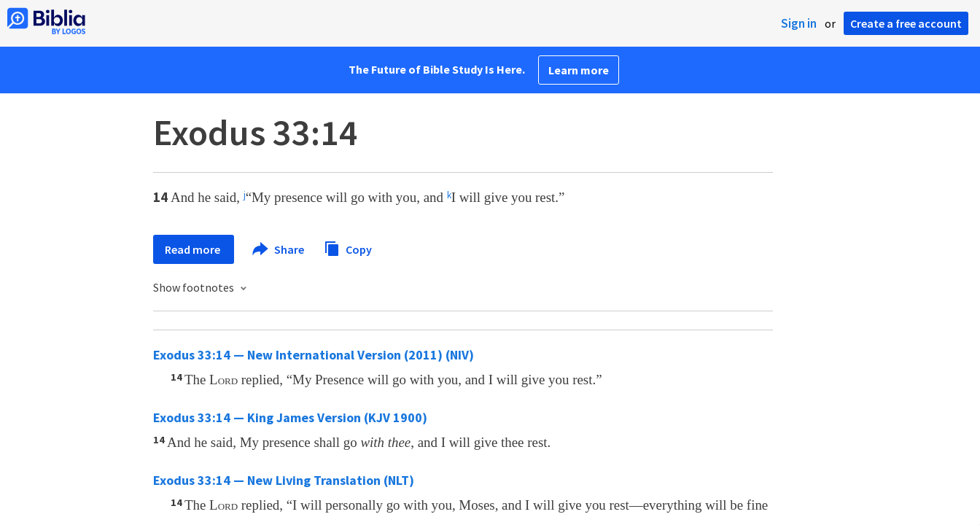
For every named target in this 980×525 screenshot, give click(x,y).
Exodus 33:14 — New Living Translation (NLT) (284, 480)
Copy (348, 248)
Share (279, 249)
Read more (194, 249)
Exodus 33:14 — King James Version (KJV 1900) (290, 417)
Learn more (579, 70)
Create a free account (906, 23)
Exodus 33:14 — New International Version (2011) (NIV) (314, 355)
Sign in (799, 23)
